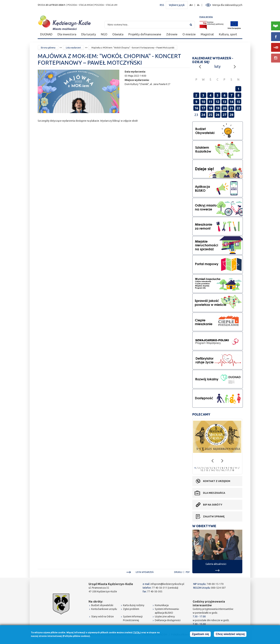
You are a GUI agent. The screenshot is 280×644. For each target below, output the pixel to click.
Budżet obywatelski (102, 605)
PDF (188, 572)
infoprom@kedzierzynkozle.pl (167, 584)
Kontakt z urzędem (217, 481)
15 (238, 102)
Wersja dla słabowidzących (227, 5)
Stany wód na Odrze (102, 616)
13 (224, 102)
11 (210, 102)
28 (231, 115)
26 (217, 115)
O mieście (189, 34)
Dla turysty (89, 34)
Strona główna (48, 48)
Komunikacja (162, 605)
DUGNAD (46, 34)
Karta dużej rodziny (134, 605)
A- (199, 5)
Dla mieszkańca (214, 493)
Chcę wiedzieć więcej (230, 634)
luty (217, 66)
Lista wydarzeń (73, 48)
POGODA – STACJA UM (106, 5)
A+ (191, 5)
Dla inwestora (67, 34)
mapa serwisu (206, 17)
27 (224, 115)
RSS (162, 5)
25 (210, 115)
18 (210, 108)
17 (203, 108)
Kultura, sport (228, 34)
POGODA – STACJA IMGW (80, 5)
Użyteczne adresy (165, 616)
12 (217, 102)
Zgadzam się (200, 634)
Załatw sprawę (214, 516)
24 (203, 115)
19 (217, 108)
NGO (104, 34)
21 (231, 108)
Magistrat (207, 34)
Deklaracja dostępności (168, 620)
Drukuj (178, 572)
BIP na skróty (213, 505)
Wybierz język (177, 5)
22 (238, 108)
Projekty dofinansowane (145, 34)
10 (203, 102)
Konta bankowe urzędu (104, 609)
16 (196, 108)
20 (224, 108)
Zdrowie (172, 34)
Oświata (118, 34)
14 (231, 102)
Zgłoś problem (131, 609)
